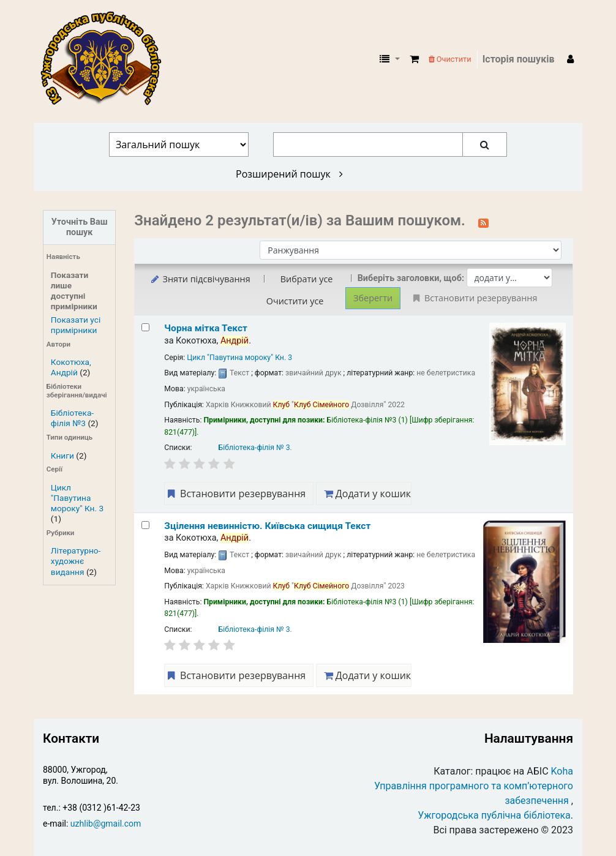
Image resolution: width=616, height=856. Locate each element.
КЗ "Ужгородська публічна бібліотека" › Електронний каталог (106, 59)
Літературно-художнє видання (76, 561)
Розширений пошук (289, 174)
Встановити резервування (235, 494)
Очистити (450, 59)
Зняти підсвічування (199, 279)
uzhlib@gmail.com (106, 824)
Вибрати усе (307, 279)
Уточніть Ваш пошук (80, 227)
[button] (414, 59)
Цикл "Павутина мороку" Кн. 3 (77, 498)
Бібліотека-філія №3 (72, 418)
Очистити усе (295, 301)
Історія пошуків (519, 59)
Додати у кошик (367, 494)
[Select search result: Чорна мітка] (145, 327)
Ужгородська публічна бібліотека (494, 815)
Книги (62, 456)
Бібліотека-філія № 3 (254, 448)
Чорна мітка (206, 328)
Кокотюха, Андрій (71, 367)
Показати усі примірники (76, 325)
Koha (562, 771)
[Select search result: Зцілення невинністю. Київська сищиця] (145, 525)
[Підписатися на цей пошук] (483, 222)
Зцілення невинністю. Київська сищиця (267, 526)
